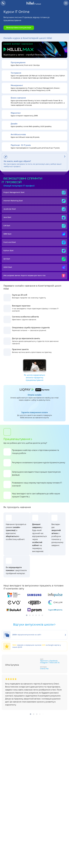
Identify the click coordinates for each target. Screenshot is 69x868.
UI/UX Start (34, 267)
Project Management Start (34, 193)
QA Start (34, 259)
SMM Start (34, 234)
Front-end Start (34, 242)
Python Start (34, 251)
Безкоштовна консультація (19, 28)
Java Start (34, 218)
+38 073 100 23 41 (3, 3)
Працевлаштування (18, 439)
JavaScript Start (34, 209)
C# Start (34, 226)
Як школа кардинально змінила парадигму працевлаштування (35, 370)
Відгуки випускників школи (34, 625)
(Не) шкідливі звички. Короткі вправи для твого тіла (34, 276)
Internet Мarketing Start (34, 201)
